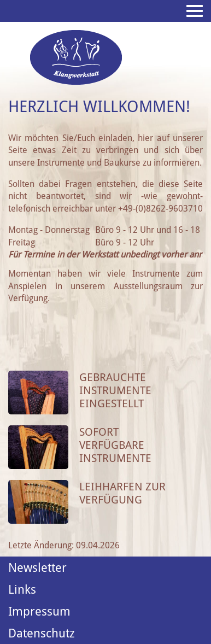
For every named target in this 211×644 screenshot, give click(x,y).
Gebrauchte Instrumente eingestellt (115, 390)
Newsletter (37, 567)
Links (22, 589)
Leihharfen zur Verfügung (122, 493)
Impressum (39, 611)
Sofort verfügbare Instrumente (115, 445)
